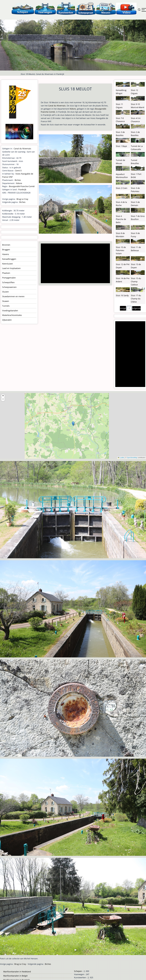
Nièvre (73, 109)
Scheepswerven (9, 287)
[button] (73, 424)
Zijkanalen (7, 320)
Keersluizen (8, 264)
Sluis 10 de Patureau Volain (121, 250)
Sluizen (5, 292)
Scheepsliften (8, 282)
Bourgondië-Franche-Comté (22, 186)
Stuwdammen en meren (13, 296)
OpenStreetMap (132, 458)
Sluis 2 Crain (122, 188)
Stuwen (6, 301)
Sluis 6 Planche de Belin (121, 219)
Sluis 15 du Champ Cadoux (136, 282)
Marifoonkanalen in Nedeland (17, 972)
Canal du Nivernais (57, 106)
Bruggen (6, 250)
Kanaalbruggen (9, 259)
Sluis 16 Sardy (122, 295)
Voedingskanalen (10, 311)
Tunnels (6, 306)
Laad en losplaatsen (11, 268)
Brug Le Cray (22, 199)
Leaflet (121, 458)
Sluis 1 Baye (121, 146)
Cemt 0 (18, 171)
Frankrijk (22, 189)
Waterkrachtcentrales (12, 315)
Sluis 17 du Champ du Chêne (136, 299)
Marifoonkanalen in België (15, 976)
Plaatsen (6, 273)
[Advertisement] (75, 264)
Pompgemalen (9, 278)
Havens (6, 254)
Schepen (78, 971)
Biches (18, 180)
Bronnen (6, 245)
